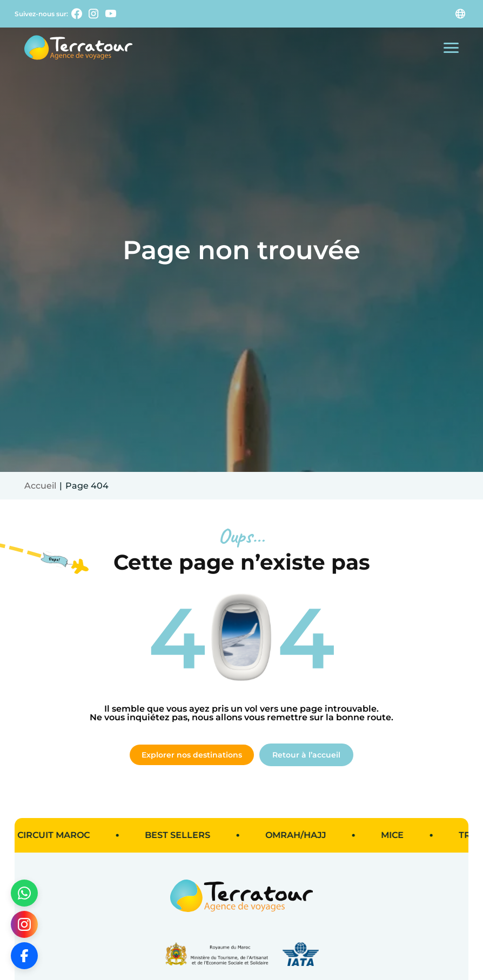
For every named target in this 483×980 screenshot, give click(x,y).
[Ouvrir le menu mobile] (451, 48)
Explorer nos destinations (192, 755)
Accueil (40, 486)
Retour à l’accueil (306, 755)
